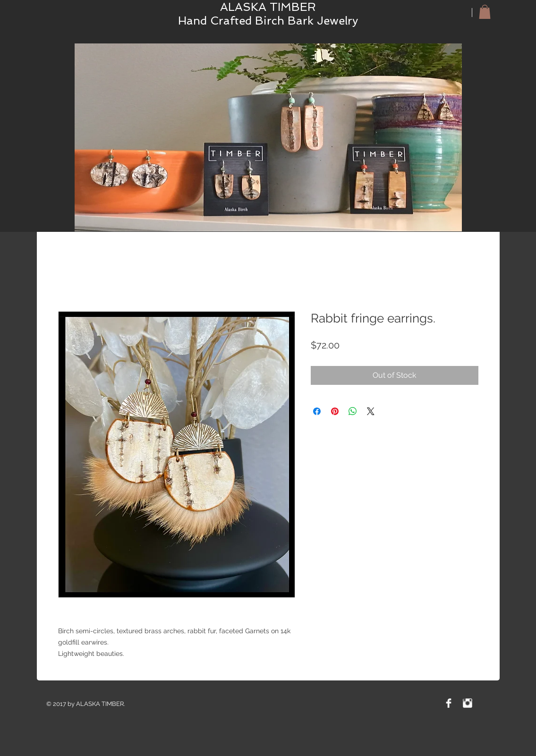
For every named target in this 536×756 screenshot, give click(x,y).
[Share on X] (371, 411)
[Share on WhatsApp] (353, 411)
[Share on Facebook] (317, 411)
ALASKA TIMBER (268, 7)
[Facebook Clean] (449, 703)
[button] (485, 12)
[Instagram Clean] (468, 703)
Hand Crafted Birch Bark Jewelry (268, 21)
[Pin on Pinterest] (335, 411)
